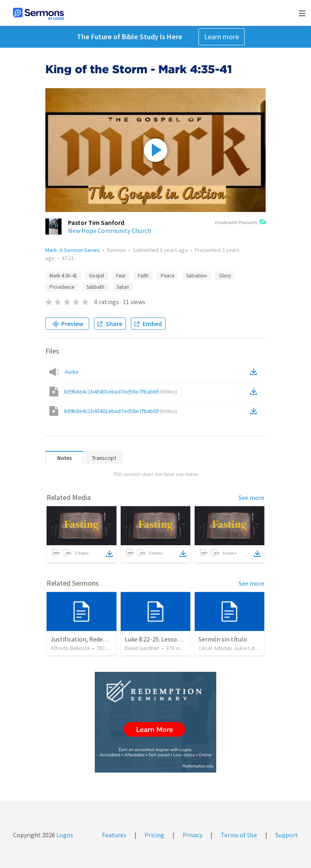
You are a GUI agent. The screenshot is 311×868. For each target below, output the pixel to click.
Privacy (193, 835)
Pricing (154, 835)
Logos (64, 835)
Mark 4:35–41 (63, 276)
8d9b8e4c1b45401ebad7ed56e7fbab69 (120, 392)
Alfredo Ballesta (70, 648)
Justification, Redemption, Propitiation (106, 639)
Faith (143, 276)
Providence (62, 287)
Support (287, 835)
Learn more (222, 37)
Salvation (197, 276)
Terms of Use (239, 835)
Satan (123, 287)
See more (251, 498)
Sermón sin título (223, 639)
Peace (167, 276)
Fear (121, 276)
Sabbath (95, 287)
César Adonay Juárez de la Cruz (237, 648)
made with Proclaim (240, 223)
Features (114, 835)
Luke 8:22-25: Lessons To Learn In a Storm (182, 639)
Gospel (97, 276)
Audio (72, 372)
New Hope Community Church (110, 231)
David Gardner (142, 648)
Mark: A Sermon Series (73, 250)
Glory (225, 276)
